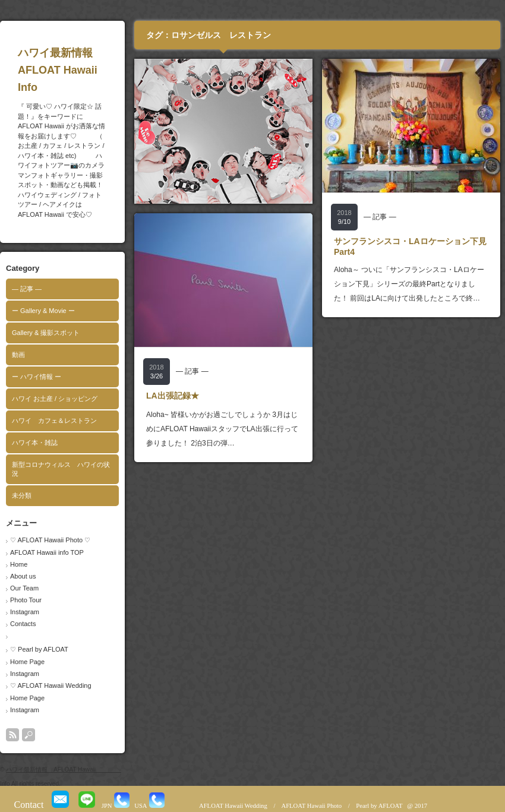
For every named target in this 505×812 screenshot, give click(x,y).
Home (19, 564)
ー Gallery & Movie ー (43, 311)
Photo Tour (26, 600)
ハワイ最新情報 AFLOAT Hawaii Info (81, 70)
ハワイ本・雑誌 (35, 443)
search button (29, 735)
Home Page (27, 662)
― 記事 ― (27, 289)
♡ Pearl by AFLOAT (39, 649)
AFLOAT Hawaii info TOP (47, 552)
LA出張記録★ (173, 396)
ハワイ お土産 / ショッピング (55, 399)
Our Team (24, 588)
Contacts (23, 624)
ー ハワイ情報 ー (37, 377)
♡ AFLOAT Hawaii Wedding (51, 685)
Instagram (25, 612)
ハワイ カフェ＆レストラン (54, 421)
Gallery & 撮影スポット (46, 333)
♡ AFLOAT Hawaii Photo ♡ (50, 540)
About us (23, 576)
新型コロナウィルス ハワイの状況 (61, 469)
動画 (18, 355)
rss (12, 735)
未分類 (22, 495)
